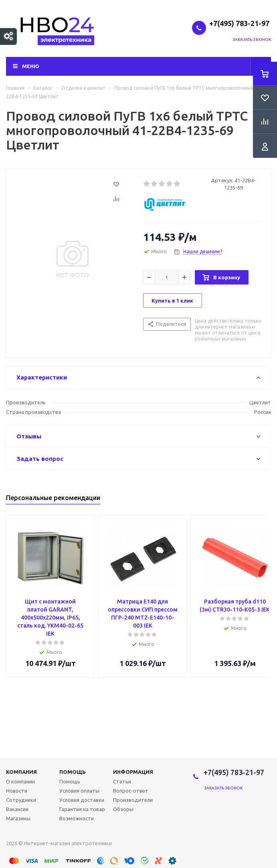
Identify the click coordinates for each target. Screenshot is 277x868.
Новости (17, 791)
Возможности (77, 818)
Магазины (18, 818)
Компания (21, 772)
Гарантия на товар (82, 809)
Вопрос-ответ (131, 791)
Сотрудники (21, 800)
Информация (133, 772)
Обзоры (123, 809)
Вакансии (17, 809)
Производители (133, 800)
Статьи (122, 781)
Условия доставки (82, 800)
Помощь (73, 772)
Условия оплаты (79, 791)
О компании (20, 781)
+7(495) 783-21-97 (240, 23)
